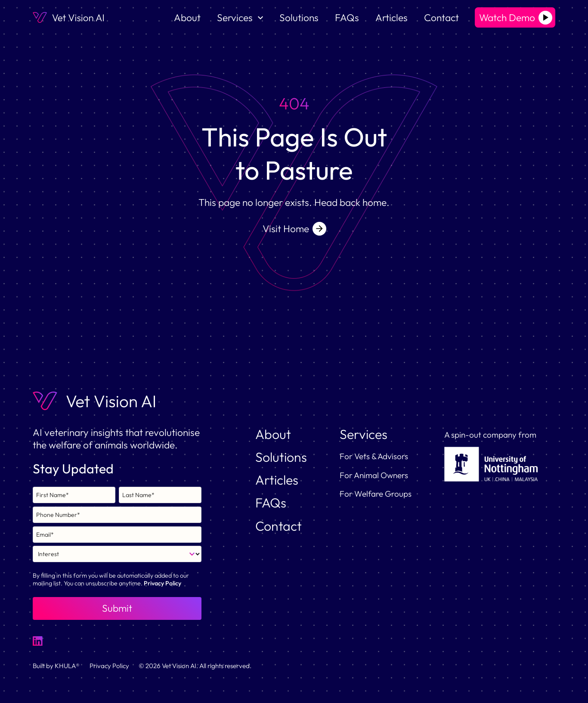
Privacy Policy (162, 583)
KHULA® (67, 666)
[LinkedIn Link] (38, 641)
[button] (240, 17)
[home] (68, 17)
